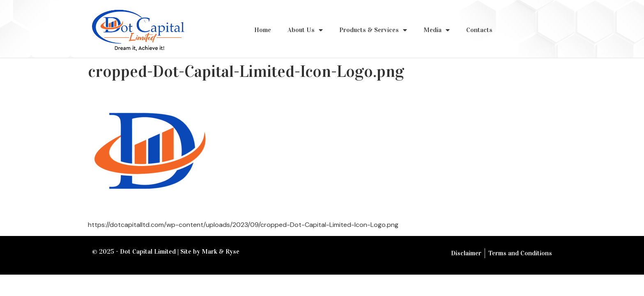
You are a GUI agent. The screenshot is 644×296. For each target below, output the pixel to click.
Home (263, 30)
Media (437, 30)
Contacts (479, 30)
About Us (305, 30)
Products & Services (373, 30)
